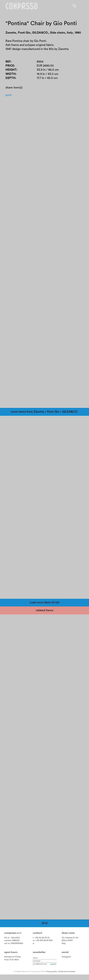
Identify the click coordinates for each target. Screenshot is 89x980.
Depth (10, 78)
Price (10, 66)
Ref (8, 62)
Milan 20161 (67, 940)
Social (65, 952)
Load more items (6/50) (45, 603)
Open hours (11, 952)
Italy (64, 943)
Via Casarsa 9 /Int (70, 938)
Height (11, 70)
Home (21, 6)
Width (11, 74)
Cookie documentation (67, 972)
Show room (68, 933)
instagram (66, 957)
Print (9, 95)
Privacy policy (52, 972)
